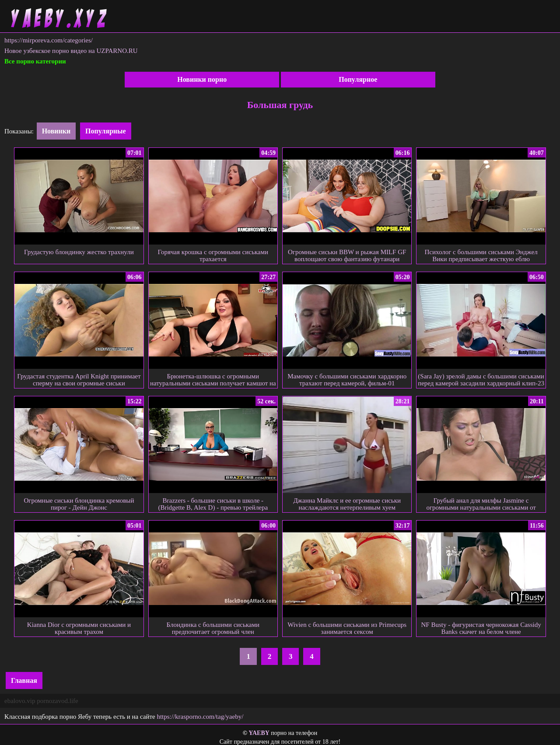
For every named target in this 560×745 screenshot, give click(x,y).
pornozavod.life (58, 701)
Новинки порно (202, 79)
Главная (24, 680)
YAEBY (259, 733)
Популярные (106, 131)
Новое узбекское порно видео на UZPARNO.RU (71, 51)
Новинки (56, 131)
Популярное (358, 79)
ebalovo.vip (20, 701)
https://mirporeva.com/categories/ (49, 40)
